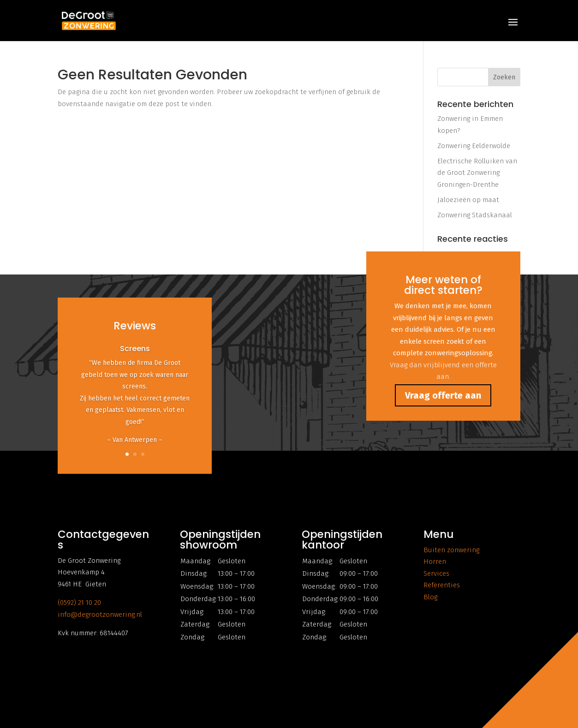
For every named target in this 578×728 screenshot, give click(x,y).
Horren (435, 561)
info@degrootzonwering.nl (100, 615)
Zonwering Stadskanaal (475, 215)
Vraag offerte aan (443, 395)
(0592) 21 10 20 (79, 603)
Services (436, 573)
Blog (430, 597)
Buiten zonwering (451, 550)
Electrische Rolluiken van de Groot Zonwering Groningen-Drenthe (477, 173)
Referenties (442, 585)
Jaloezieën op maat (468, 200)
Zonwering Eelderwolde (474, 146)
